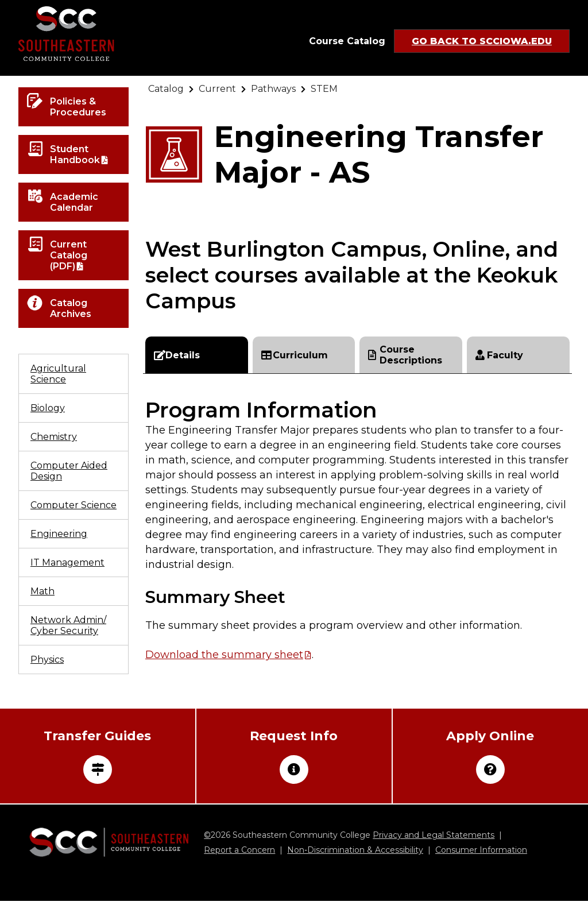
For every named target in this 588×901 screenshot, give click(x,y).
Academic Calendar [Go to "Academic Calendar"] (74, 202)
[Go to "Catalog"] (166, 89)
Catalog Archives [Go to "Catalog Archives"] (71, 308)
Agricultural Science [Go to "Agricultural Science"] (58, 374)
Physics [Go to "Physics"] (47, 660)
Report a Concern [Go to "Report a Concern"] (239, 850)
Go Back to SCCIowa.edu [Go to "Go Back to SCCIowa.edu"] (482, 41)
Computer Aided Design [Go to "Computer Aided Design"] (69, 471)
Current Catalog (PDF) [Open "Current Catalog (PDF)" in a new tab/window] (69, 255)
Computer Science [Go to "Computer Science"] (73, 505)
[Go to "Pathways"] (273, 89)
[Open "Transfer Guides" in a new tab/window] (98, 756)
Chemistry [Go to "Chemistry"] (54, 437)
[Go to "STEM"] (324, 89)
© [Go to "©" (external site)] (207, 835)
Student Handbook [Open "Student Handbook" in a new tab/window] (75, 154)
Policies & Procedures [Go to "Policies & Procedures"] (78, 107)
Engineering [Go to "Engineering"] (59, 534)
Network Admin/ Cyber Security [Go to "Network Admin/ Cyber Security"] (68, 625)
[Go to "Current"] (217, 89)
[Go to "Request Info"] (294, 756)
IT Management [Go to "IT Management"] (67, 562)
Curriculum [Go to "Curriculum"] (295, 355)
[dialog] (554, 867)
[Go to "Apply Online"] (490, 756)
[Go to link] (66, 38)
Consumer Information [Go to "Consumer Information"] (481, 850)
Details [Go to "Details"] (177, 355)
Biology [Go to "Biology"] (48, 408)
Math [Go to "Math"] (42, 591)
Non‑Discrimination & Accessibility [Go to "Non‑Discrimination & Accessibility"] (355, 850)
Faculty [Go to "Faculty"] (499, 355)
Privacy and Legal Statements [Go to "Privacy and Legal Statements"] (434, 835)
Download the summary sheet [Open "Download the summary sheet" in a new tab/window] (224, 655)
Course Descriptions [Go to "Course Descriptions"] (405, 355)
